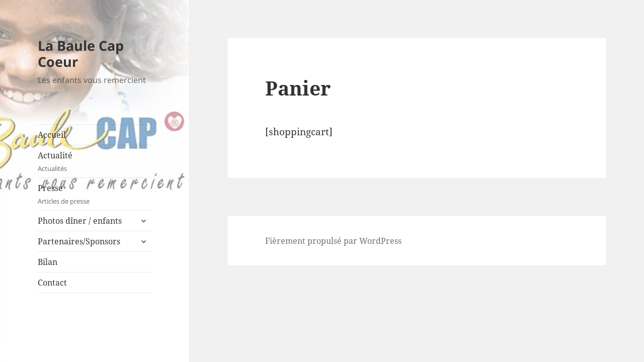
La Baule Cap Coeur (81, 54)
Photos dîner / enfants (80, 221)
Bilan (48, 262)
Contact (52, 283)
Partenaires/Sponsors (79, 241)
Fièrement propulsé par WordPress (333, 241)
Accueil (52, 135)
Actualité (95, 162)
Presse (95, 194)
